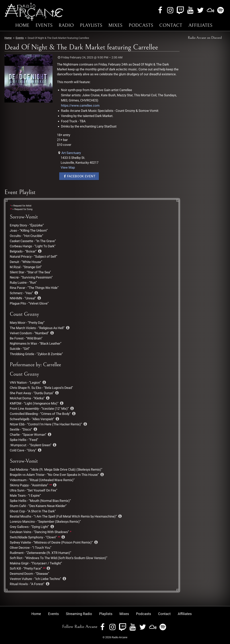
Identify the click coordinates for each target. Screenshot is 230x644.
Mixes (115, 25)
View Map (68, 168)
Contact (171, 25)
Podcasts (141, 25)
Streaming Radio (79, 614)
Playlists (91, 25)
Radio (66, 25)
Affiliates (200, 25)
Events (44, 25)
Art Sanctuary (71, 153)
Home (22, 25)
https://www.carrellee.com (80, 106)
